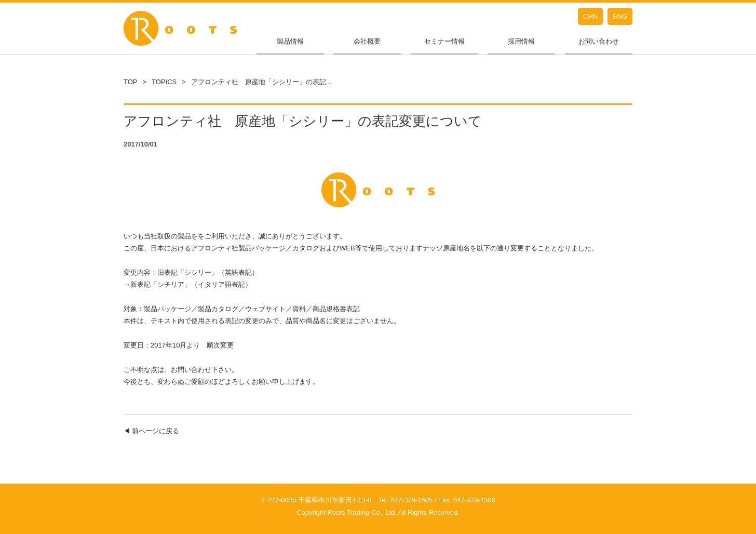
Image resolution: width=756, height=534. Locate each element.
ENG (620, 16)
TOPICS (164, 82)
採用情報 (521, 41)
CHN (590, 16)
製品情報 (290, 41)
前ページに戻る (156, 431)
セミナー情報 (444, 41)
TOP (131, 82)
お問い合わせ (599, 41)
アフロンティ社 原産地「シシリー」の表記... (261, 82)
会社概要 (367, 41)
